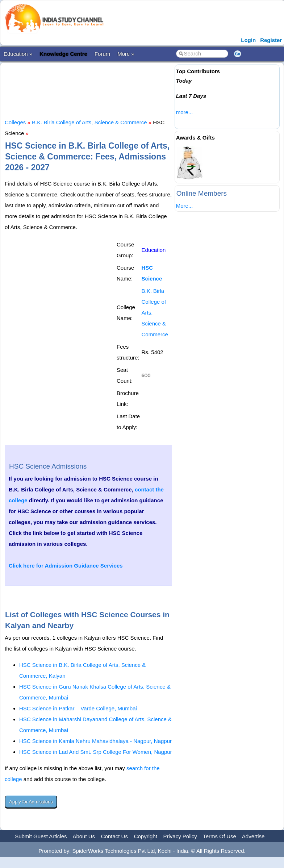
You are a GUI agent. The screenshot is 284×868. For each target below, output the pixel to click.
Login (248, 40)
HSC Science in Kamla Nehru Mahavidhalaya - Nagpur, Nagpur (95, 741)
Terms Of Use (220, 836)
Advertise (253, 836)
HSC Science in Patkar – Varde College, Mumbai (78, 708)
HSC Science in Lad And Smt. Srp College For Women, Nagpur (96, 752)
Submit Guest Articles (41, 836)
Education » (18, 54)
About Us (84, 836)
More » (126, 54)
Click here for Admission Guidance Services (66, 566)
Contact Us (114, 836)
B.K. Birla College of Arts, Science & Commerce (89, 122)
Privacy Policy (180, 836)
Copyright (146, 836)
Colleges (15, 122)
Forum (102, 54)
